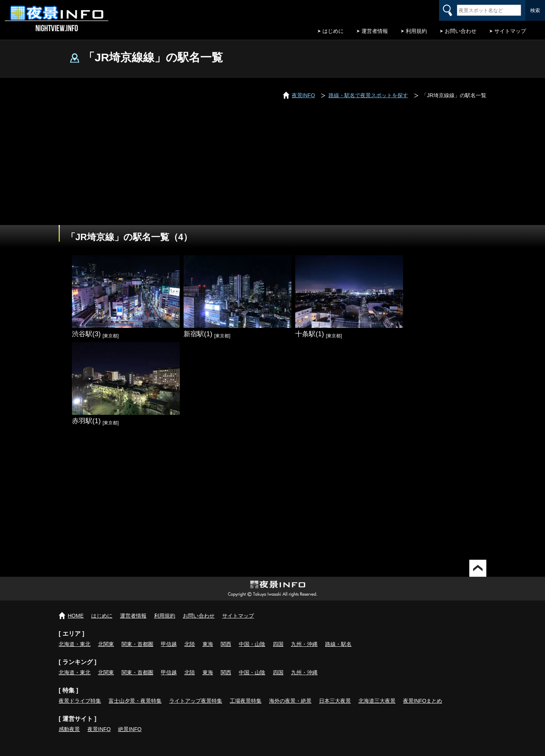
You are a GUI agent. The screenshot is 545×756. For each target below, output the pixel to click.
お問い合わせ (461, 31)
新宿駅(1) (198, 334)
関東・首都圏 (137, 644)
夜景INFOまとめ (423, 701)
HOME (76, 616)
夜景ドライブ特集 (80, 701)
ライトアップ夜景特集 (196, 701)
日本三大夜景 (335, 701)
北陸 (190, 644)
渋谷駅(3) (86, 334)
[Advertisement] (272, 168)
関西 (226, 644)
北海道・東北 (75, 644)
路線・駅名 (338, 644)
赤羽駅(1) (86, 421)
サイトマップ (510, 31)
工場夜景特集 (246, 701)
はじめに (333, 31)
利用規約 (416, 31)
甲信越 (169, 644)
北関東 (106, 644)
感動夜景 (69, 729)
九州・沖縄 (304, 644)
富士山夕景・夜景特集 (135, 701)
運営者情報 (375, 31)
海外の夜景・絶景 (290, 701)
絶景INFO (130, 729)
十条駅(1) (310, 334)
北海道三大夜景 (377, 701)
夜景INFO (99, 729)
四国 (278, 644)
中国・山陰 (252, 644)
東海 (208, 644)
